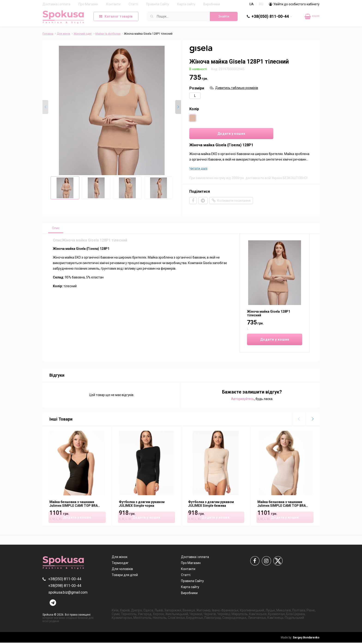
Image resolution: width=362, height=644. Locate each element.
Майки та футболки (108, 34)
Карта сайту (186, 4)
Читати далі (198, 169)
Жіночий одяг (83, 34)
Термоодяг (120, 564)
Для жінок (63, 34)
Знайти (224, 16)
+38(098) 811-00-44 (65, 587)
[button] (178, 107)
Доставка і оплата (56, 4)
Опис (57, 229)
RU (261, 4)
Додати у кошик (218, 134)
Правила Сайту (158, 4)
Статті (133, 4)
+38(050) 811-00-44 (270, 16)
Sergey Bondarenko (300, 639)
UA (252, 4)
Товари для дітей (125, 576)
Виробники (212, 4)
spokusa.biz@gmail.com (68, 594)
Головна (48, 34)
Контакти (113, 4)
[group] (112, 110)
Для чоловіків (122, 570)
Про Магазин (88, 4)
